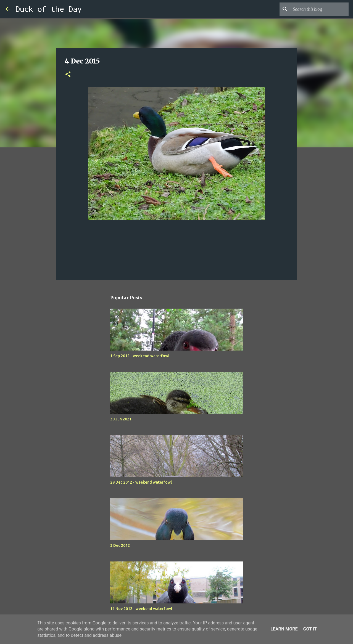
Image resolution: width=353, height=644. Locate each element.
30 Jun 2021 (121, 419)
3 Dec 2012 (120, 545)
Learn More (284, 629)
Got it (310, 629)
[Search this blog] (320, 9)
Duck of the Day (49, 9)
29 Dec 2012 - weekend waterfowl (141, 482)
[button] (68, 75)
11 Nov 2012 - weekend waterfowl (141, 609)
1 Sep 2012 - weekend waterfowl (140, 356)
